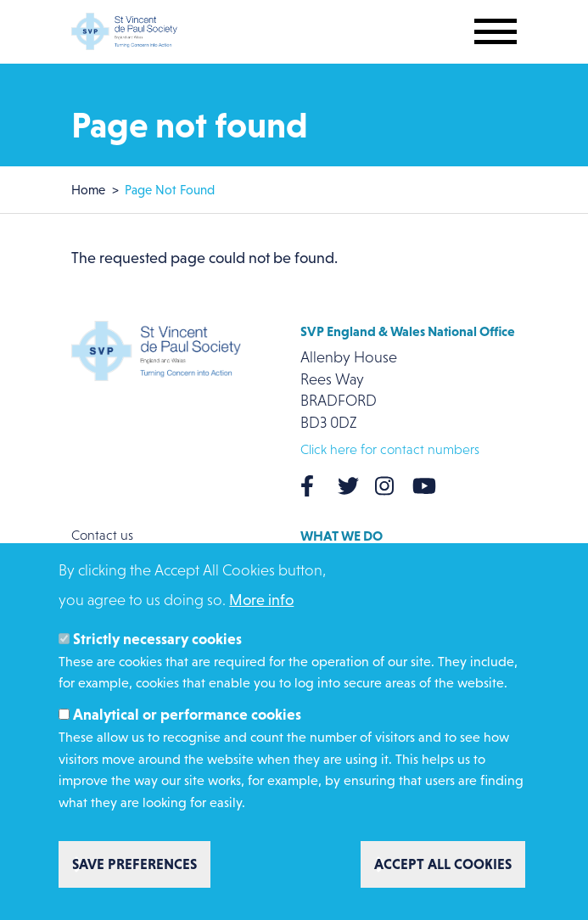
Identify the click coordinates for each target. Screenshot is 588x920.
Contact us (102, 535)
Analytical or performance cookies (187, 721)
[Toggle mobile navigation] (496, 31)
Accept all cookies (443, 870)
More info (261, 606)
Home (88, 190)
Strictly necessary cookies (157, 645)
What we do (342, 536)
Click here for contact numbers (390, 449)
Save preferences (134, 870)
